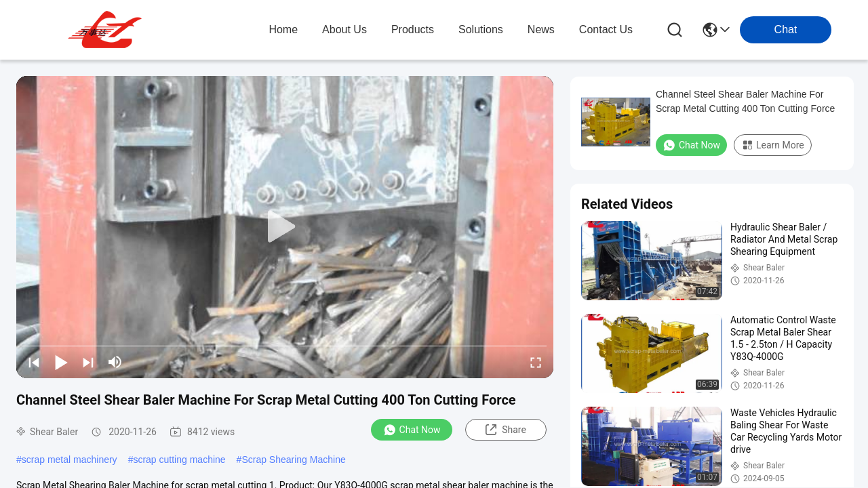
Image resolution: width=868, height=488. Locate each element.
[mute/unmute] (115, 362)
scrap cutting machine (179, 460)
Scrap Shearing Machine (293, 460)
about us (344, 29)
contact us (606, 29)
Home (283, 29)
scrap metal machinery (70, 460)
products (413, 29)
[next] (88, 362)
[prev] (34, 362)
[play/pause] (61, 362)
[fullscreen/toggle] (536, 362)
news (541, 29)
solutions (481, 29)
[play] (285, 227)
